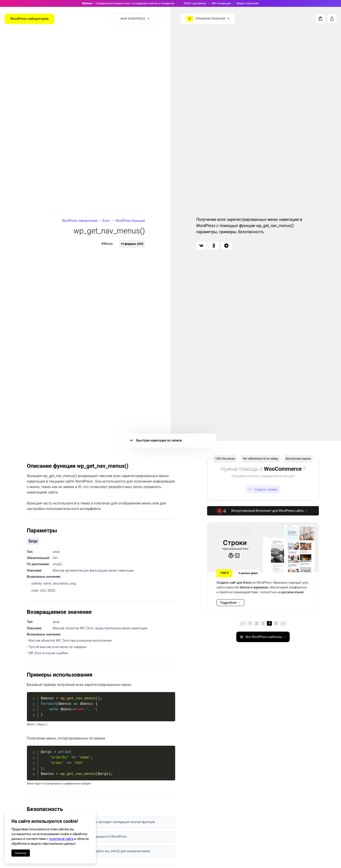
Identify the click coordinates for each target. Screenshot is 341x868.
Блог (107, 221)
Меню (108, 244)
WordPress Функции (130, 221)
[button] (201, 246)
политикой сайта (61, 839)
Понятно (21, 853)
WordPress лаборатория (80, 221)
